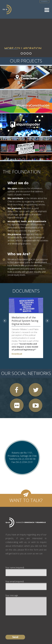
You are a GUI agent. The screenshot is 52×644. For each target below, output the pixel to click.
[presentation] (26, 623)
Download (17, 354)
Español (44, 1)
